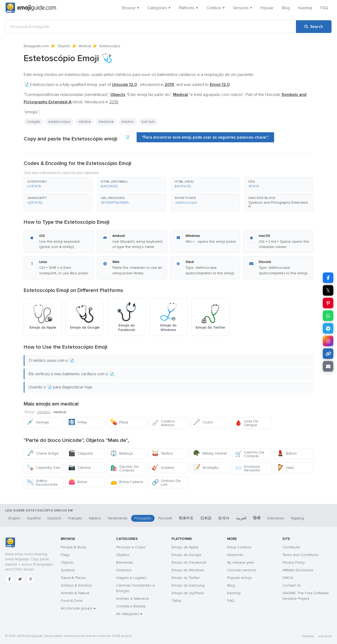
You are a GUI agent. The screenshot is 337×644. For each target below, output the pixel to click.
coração (34, 122)
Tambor (162, 453)
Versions (242, 8)
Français (75, 518)
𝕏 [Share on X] (328, 290)
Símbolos (124, 570)
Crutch (203, 422)
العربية (241, 518)
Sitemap (308, 636)
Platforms (188, 8)
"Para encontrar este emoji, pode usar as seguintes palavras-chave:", (205, 137)
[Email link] (328, 366)
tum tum (148, 122)
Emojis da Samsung (188, 585)
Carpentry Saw (43, 468)
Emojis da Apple (185, 547)
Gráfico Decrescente (42, 483)
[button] (58, 184)
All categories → (129, 614)
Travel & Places (73, 578)
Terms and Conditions (301, 555)
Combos (215, 8)
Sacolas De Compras (124, 468)
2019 (114, 102)
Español (34, 518)
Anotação (206, 468)
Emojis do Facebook (189, 562)
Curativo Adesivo (163, 423)
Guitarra (163, 468)
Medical (85, 46)
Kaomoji (305, 8)
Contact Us (292, 585)
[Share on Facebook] (328, 278)
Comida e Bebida (131, 606)
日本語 (206, 518)
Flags (65, 555)
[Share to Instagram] (328, 341)
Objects (64, 46)
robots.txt (325, 636)
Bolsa (78, 482)
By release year (241, 562)
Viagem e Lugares (131, 578)
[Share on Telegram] (328, 328)
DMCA (288, 578)
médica (85, 122)
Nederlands (118, 518)
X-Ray (78, 422)
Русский (165, 518)
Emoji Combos (239, 547)
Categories (159, 8)
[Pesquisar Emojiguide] (151, 27)
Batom (287, 453)
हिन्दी (257, 518)
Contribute (291, 547)
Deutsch (54, 518)
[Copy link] (328, 354)
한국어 (224, 518)
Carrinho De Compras (250, 454)
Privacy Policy (294, 562)
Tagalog (297, 518)
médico (128, 122)
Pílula (119, 422)
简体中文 (186, 518)
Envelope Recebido (248, 468)
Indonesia (276, 518)
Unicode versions (242, 570)
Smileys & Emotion (76, 585)
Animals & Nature (75, 593)
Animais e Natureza (132, 599)
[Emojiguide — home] (31, 8)
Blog (286, 8)
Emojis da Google (187, 555)
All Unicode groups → (78, 608)
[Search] (314, 27)
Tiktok (177, 601)
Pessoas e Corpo (131, 547)
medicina (106, 122)
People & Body (73, 547)
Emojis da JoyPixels (188, 593)
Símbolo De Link (166, 483)
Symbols (68, 570)
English (14, 518)
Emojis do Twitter (186, 578)
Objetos (44, 412)
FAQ (324, 8)
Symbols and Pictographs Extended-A (278, 204)
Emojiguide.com (36, 46)
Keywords (235, 555)
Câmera (79, 468)
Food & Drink (72, 601)
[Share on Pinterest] (328, 303)
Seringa (38, 422)
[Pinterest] (31, 579)
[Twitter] (20, 579)
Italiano (95, 518)
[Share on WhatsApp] (328, 316)
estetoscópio (59, 122)
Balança (121, 453)
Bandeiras (125, 562)
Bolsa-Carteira (127, 482)
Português (143, 518)
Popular (267, 8)
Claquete (81, 453)
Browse (131, 8)
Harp (285, 468)
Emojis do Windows (188, 570)
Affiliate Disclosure (298, 570)
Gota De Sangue (247, 423)
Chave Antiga (43, 453)
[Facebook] (9, 579)
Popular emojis (240, 578)
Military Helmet (210, 453)
